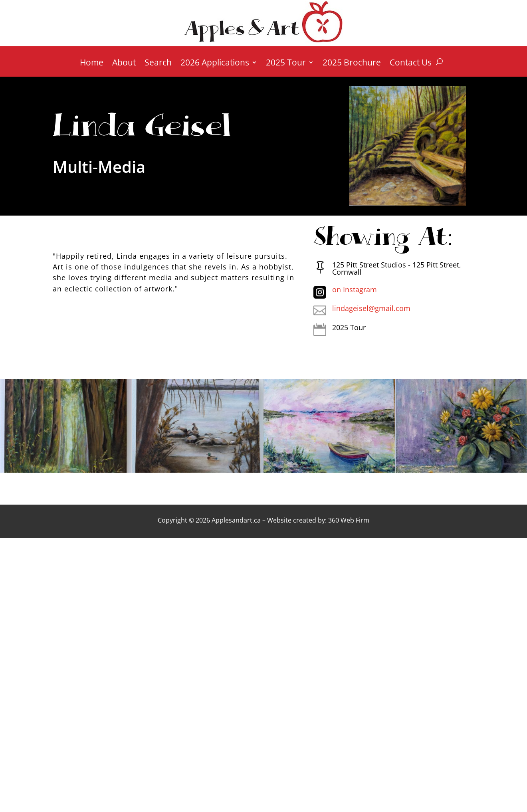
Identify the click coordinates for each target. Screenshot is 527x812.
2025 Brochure (352, 64)
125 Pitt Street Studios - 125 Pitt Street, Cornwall (397, 268)
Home (92, 64)
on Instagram (355, 289)
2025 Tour (286, 64)
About (124, 64)
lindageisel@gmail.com (371, 308)
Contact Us (411, 64)
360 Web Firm (349, 520)
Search (158, 64)
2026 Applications (215, 64)
